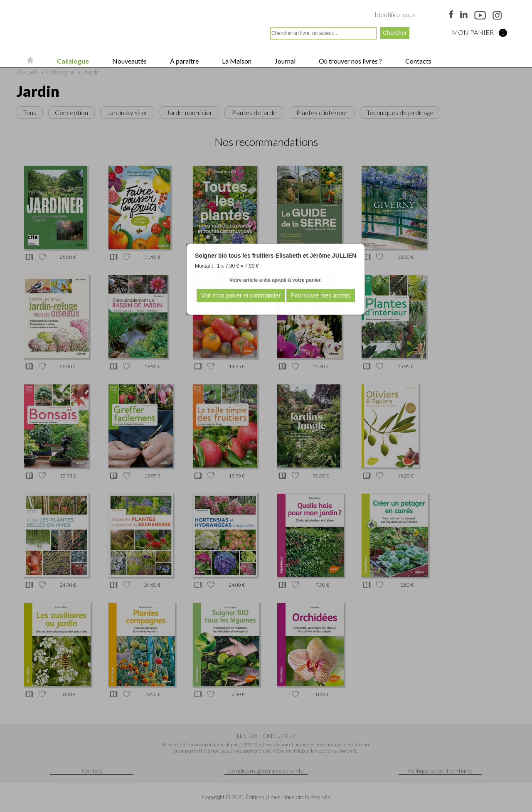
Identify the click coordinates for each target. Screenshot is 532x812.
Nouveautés (129, 61)
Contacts (418, 61)
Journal (284, 61)
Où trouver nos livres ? (350, 61)
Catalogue (72, 61)
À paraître (184, 61)
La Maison (236, 61)
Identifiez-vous (395, 15)
